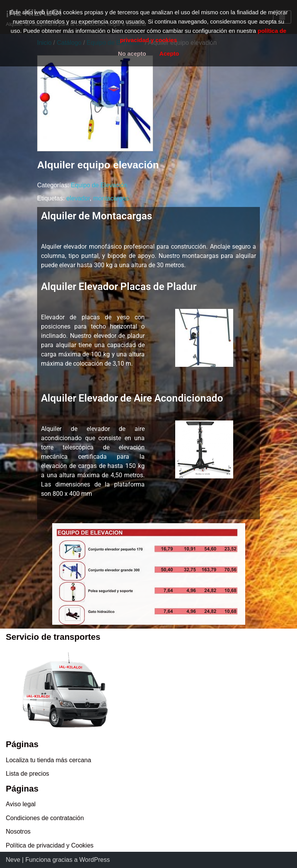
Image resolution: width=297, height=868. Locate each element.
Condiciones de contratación (45, 818)
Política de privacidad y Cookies (50, 845)
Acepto (169, 53)
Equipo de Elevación (99, 185)
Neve (13, 860)
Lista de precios (27, 774)
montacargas (111, 198)
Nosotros (18, 832)
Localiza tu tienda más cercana (49, 760)
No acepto (132, 53)
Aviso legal (21, 804)
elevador (78, 198)
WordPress (95, 860)
